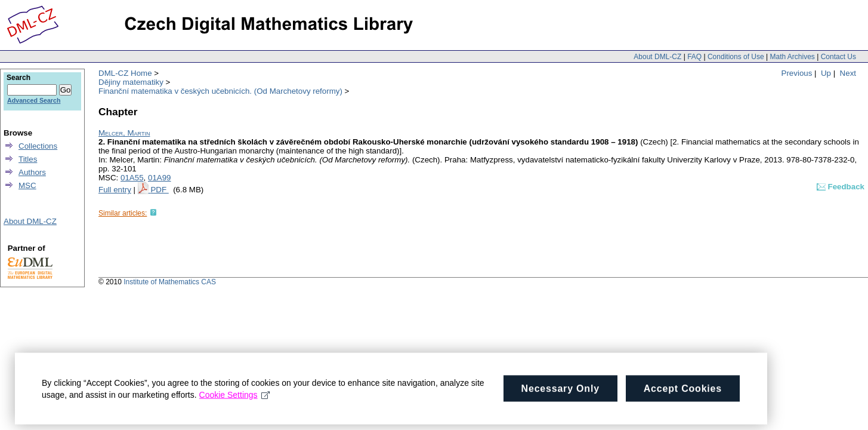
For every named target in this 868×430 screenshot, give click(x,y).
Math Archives (792, 57)
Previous (797, 73)
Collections (38, 146)
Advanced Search (34, 100)
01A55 (132, 178)
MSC (27, 185)
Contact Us (838, 57)
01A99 (160, 178)
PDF (159, 190)
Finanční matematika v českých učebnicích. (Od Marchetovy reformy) (220, 91)
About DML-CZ (657, 57)
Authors (32, 172)
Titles (28, 159)
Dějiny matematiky (131, 82)
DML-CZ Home (125, 73)
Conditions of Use (736, 57)
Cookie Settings (235, 407)
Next (848, 73)
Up (826, 73)
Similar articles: (123, 213)
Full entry (115, 190)
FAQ (694, 57)
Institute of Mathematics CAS (170, 282)
